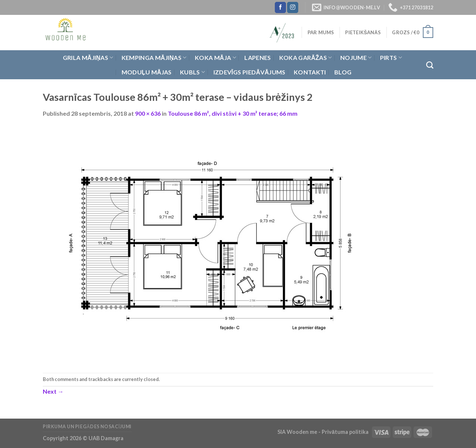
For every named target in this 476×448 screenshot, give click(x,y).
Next (53, 391)
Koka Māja (216, 58)
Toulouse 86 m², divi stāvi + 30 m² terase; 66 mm (233, 113)
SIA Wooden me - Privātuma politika (324, 432)
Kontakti (310, 72)
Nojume (356, 58)
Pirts (391, 58)
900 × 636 (148, 113)
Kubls (192, 72)
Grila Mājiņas (88, 58)
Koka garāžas (306, 58)
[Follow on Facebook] (280, 7)
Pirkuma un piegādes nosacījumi (87, 427)
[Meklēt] (430, 65)
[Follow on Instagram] (293, 7)
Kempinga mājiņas (154, 58)
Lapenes (258, 57)
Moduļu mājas (147, 72)
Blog (343, 72)
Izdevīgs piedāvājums (250, 72)
